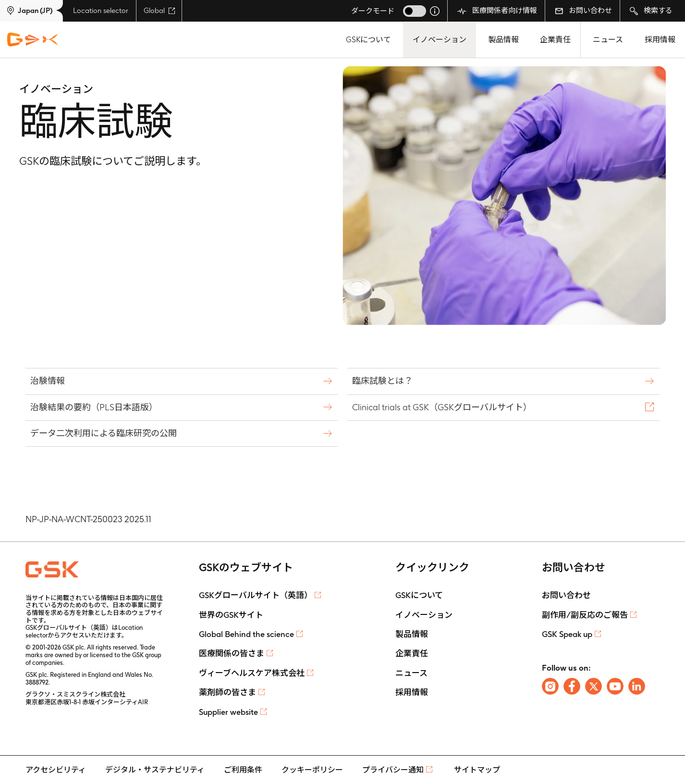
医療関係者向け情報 (497, 11)
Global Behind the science (246, 634)
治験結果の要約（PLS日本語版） (95, 407)
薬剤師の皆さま (227, 692)
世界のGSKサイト (231, 615)
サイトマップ (477, 770)
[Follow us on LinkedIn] (637, 686)
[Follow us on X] (593, 686)
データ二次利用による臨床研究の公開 (105, 433)
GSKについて (368, 40)
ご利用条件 (243, 770)
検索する (651, 11)
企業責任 (555, 40)
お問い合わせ (583, 11)
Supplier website (228, 712)
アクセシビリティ (56, 770)
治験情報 (49, 381)
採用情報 (660, 40)
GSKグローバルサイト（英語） (256, 595)
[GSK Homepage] (33, 40)
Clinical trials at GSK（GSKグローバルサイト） (443, 407)
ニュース (608, 40)
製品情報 (503, 40)
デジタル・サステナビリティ (155, 770)
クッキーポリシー (312, 770)
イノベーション (440, 40)
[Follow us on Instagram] (550, 686)
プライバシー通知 (393, 770)
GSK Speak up (567, 634)
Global (159, 11)
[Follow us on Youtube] (615, 686)
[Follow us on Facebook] (572, 686)
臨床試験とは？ (384, 381)
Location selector (101, 11)
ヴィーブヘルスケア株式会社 (252, 673)
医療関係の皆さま (232, 653)
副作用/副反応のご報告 (585, 615)
